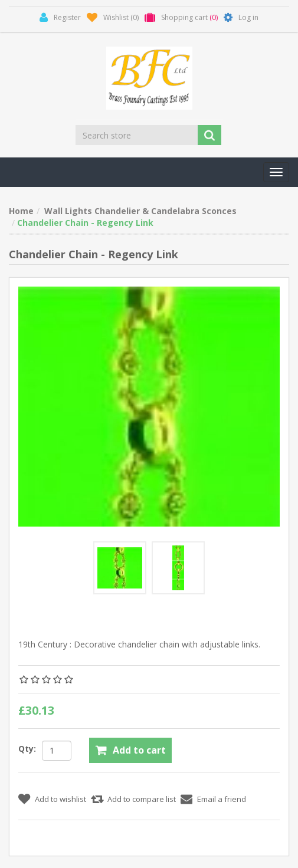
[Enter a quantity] (57, 751)
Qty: (27, 749)
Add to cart (139, 750)
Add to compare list (142, 799)
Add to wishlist (60, 799)
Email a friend (222, 799)
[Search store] (137, 135)
